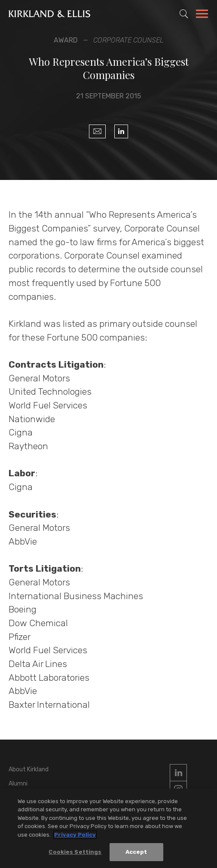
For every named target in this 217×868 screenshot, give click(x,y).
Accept (136, 852)
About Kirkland (29, 769)
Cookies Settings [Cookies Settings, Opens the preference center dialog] (75, 852)
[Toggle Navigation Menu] (202, 15)
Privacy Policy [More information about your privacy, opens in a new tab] (75, 835)
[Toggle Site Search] (184, 14)
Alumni (18, 784)
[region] (108, 828)
